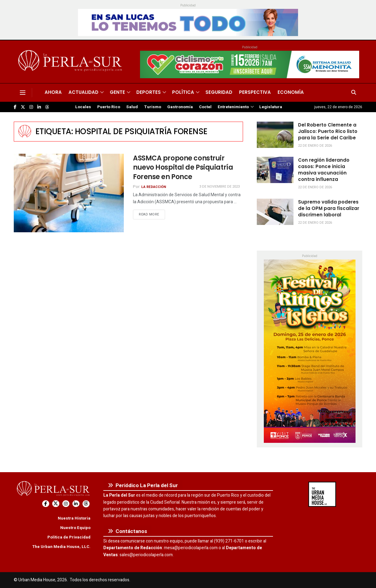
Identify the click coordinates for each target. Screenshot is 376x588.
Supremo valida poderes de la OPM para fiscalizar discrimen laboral (329, 208)
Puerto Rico (109, 107)
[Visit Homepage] (71, 62)
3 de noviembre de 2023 (219, 187)
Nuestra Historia (74, 518)
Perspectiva (255, 92)
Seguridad (219, 92)
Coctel (205, 107)
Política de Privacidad (69, 537)
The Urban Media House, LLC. (61, 547)
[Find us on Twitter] (23, 107)
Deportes (149, 92)
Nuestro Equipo (75, 528)
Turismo (153, 107)
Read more (152, 214)
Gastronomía (180, 107)
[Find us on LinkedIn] (39, 107)
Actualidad (83, 92)
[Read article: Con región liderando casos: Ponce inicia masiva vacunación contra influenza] (275, 170)
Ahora (53, 92)
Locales (83, 107)
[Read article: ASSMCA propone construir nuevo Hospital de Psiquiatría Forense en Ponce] (69, 193)
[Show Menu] (23, 93)
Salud (132, 107)
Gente (117, 92)
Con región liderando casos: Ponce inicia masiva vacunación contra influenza (324, 170)
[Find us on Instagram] (31, 107)
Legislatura (271, 107)
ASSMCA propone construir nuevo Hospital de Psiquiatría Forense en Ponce (183, 168)
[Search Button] (354, 93)
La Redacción (154, 187)
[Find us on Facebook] (15, 107)
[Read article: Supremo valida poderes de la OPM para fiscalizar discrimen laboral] (275, 212)
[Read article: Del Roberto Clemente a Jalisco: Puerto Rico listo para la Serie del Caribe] (275, 135)
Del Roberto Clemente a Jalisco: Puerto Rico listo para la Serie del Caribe (328, 131)
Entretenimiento (233, 107)
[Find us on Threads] (47, 107)
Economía (291, 92)
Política (183, 92)
